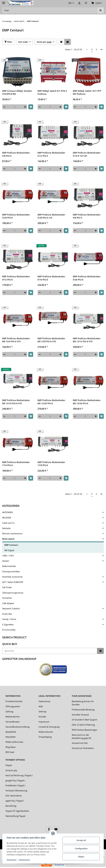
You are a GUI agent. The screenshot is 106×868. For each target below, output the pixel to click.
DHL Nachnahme (14, 796)
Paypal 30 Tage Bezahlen (17, 811)
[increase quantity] (25, 107)
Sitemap (43, 711)
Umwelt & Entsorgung (49, 727)
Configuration (81, 849)
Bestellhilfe (11, 732)
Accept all (81, 840)
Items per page (44, 42)
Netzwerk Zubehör (11, 608)
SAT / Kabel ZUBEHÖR (13, 582)
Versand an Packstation (83, 748)
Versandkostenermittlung (18, 727)
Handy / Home (9, 619)
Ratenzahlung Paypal (15, 816)
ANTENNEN (8, 512)
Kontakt (42, 717)
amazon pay (11, 770)
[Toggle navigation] (4, 2)
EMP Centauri (11, 545)
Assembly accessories (12, 577)
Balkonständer (9, 566)
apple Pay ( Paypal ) (15, 801)
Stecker (6, 561)
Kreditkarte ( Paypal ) (15, 785)
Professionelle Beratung (83, 710)
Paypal (9, 765)
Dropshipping (45, 737)
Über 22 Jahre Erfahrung (83, 725)
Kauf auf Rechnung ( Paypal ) (19, 775)
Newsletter (11, 737)
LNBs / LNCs (8, 555)
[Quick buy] (50, 651)
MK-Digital (9, 550)
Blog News (11, 747)
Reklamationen (13, 717)
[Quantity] (15, 107)
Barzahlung (11, 806)
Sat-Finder (7, 587)
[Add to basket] (31, 107)
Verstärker (7, 598)
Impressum (44, 722)
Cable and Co (8, 523)
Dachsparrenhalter (11, 571)
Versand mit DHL (80, 743)
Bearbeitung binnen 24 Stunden (83, 703)
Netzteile (6, 528)
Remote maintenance (12, 533)
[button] (79, 3)
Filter (8, 42)
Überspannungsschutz (13, 593)
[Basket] (96, 3)
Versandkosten (13, 722)
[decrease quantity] (4, 107)
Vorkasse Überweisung (16, 790)
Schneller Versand (80, 715)
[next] (101, 49)
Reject (81, 857)
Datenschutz (45, 701)
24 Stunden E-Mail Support (84, 720)
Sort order (23, 42)
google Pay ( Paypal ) (15, 780)
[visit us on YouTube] (56, 829)
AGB (41, 706)
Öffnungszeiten (13, 706)
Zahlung (9, 711)
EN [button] (70, 3)
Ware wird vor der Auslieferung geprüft (81, 736)
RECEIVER (7, 518)
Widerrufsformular (14, 742)
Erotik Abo (7, 614)
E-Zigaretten (8, 624)
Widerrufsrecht (46, 732)
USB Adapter (8, 603)
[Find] (50, 10)
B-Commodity (9, 630)
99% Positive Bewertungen (84, 730)
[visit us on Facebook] (49, 829)
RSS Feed (10, 752)
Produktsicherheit (14, 701)
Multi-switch (8, 539)
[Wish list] (86, 3)
